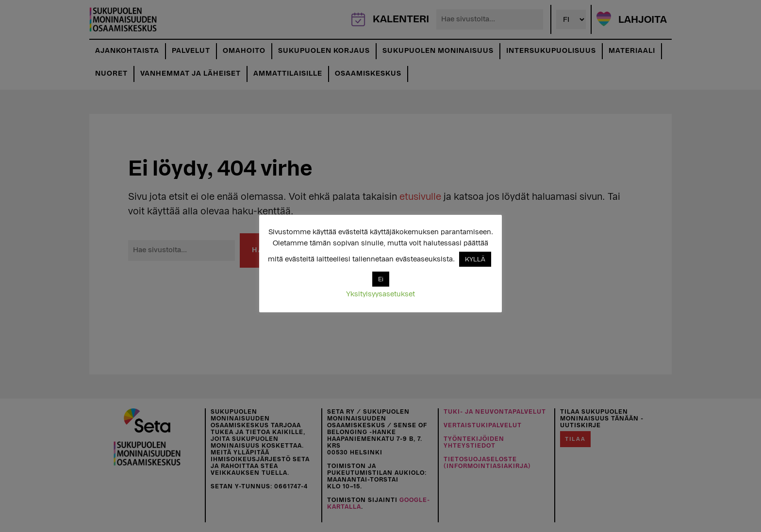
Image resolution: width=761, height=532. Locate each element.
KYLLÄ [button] (475, 259)
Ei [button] (381, 279)
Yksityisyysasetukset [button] (380, 294)
